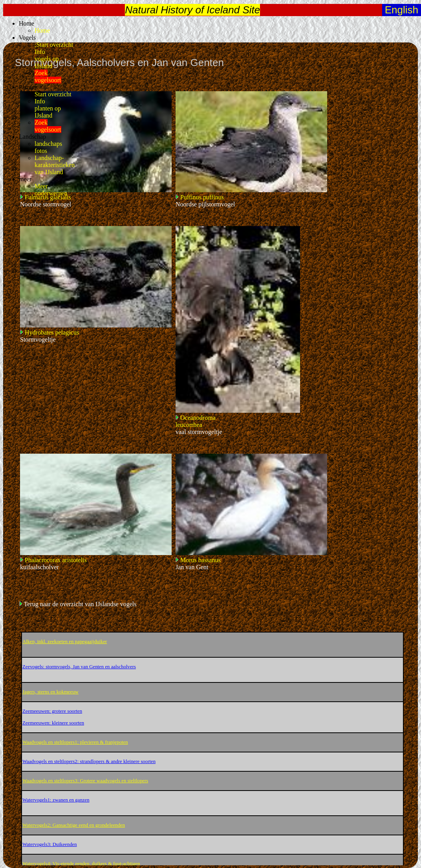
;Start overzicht (54, 45)
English (400, 10)
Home (42, 30)
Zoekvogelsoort (48, 76)
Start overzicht (53, 94)
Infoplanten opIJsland (48, 108)
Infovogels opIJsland (47, 59)
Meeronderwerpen (51, 190)
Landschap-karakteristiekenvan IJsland (55, 165)
